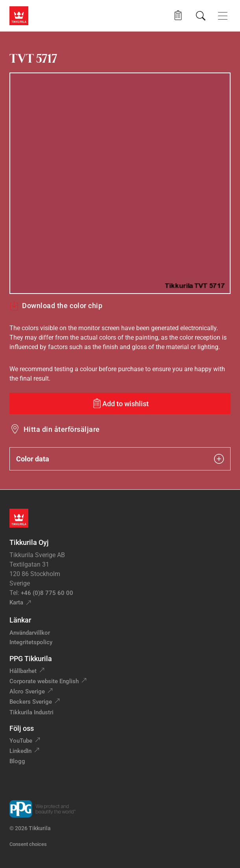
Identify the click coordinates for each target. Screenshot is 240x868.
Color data (120, 459)
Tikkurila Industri (31, 712)
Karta (16, 602)
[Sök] (201, 16)
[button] (178, 16)
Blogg (17, 761)
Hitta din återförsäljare (62, 429)
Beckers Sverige (31, 702)
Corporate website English (44, 681)
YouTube (21, 741)
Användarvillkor (30, 633)
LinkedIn (20, 751)
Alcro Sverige (27, 691)
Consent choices (28, 844)
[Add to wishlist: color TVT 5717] (120, 403)
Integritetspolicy (31, 642)
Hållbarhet (23, 671)
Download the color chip (56, 306)
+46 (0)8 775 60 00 (47, 593)
